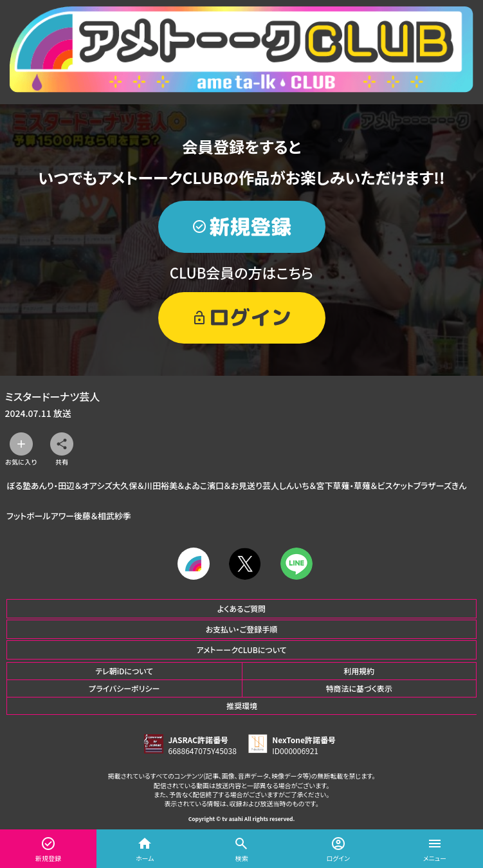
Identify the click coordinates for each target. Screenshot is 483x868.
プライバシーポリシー (124, 688)
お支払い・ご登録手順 (241, 629)
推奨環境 (242, 706)
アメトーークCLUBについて (241, 650)
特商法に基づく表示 (359, 688)
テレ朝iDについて (124, 671)
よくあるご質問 (242, 608)
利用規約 (359, 671)
